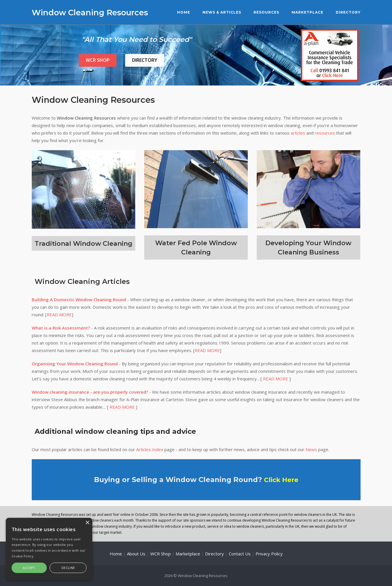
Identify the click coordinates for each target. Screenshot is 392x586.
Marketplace (307, 12)
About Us (136, 553)
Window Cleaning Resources (93, 12)
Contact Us (240, 553)
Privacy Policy (269, 553)
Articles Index (150, 449)
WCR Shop (98, 60)
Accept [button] (29, 568)
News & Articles (222, 12)
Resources (266, 12)
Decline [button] (68, 568)
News (311, 449)
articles (298, 133)
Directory (348, 12)
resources (325, 133)
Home (184, 12)
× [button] (87, 523)
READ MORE (59, 315)
